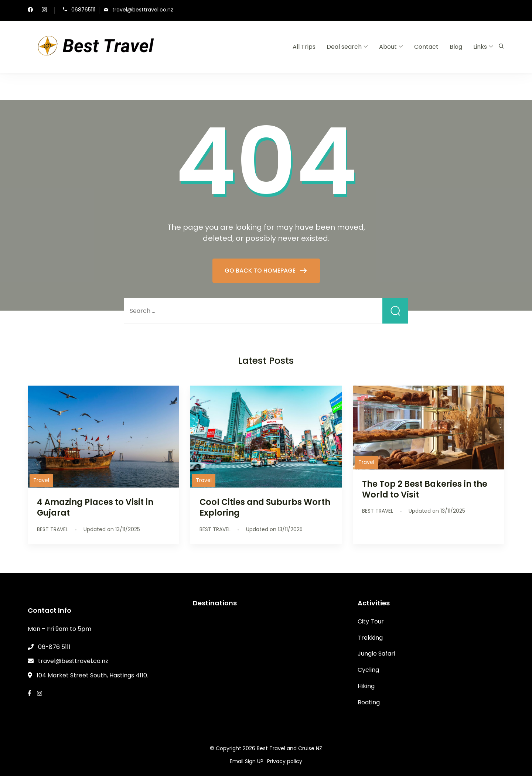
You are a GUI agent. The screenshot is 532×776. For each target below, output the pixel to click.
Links (480, 47)
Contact (426, 47)
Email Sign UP (247, 761)
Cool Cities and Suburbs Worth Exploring (265, 507)
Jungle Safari (376, 654)
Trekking (370, 638)
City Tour (371, 621)
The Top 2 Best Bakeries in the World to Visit (425, 489)
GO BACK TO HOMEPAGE (261, 271)
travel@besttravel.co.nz (143, 10)
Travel (41, 480)
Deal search (344, 47)
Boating (369, 702)
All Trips (304, 47)
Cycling (368, 670)
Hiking (366, 686)
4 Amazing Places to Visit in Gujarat (95, 507)
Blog (456, 47)
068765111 (83, 10)
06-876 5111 (54, 647)
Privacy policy (285, 761)
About (388, 47)
